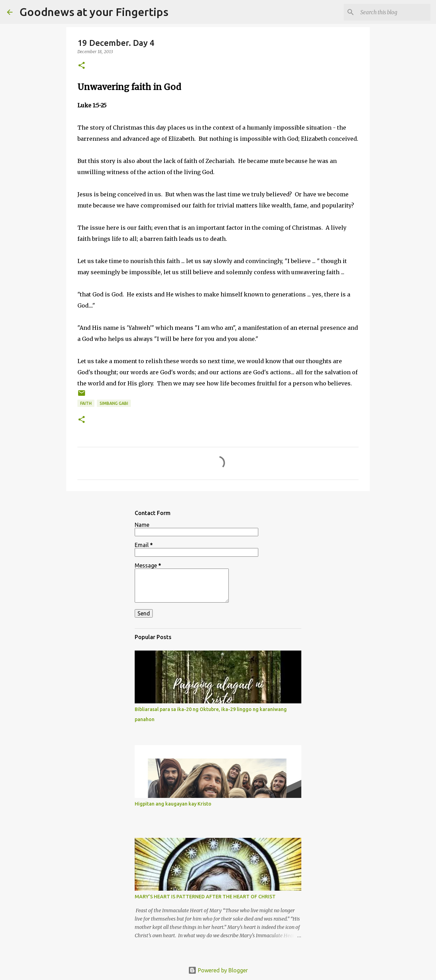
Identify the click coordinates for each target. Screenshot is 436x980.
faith (86, 403)
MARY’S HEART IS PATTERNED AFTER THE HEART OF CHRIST (205, 897)
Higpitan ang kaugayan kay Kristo (173, 804)
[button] (82, 66)
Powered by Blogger (218, 970)
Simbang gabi (114, 403)
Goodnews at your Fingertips (94, 12)
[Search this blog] (394, 12)
